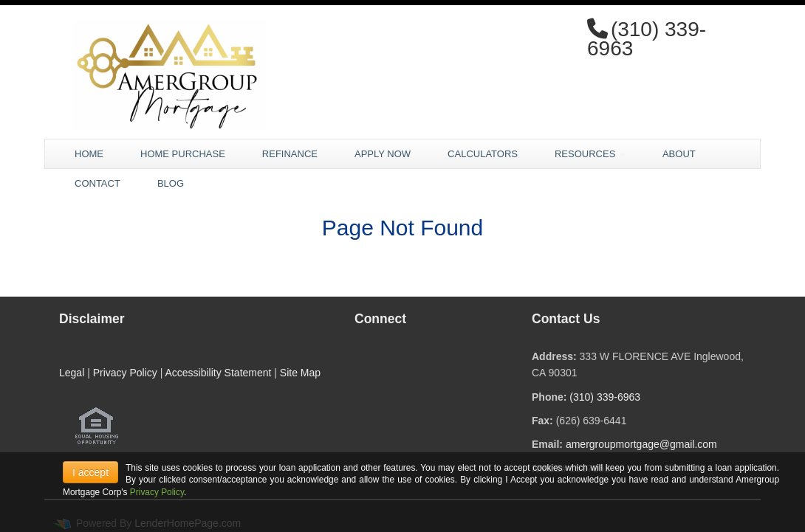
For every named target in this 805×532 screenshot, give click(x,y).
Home (89, 154)
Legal (72, 373)
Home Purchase (183, 154)
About (679, 154)
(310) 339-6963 (605, 397)
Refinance (290, 154)
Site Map (300, 373)
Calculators (483, 154)
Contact (97, 183)
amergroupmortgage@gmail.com (641, 444)
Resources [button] (590, 154)
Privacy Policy (125, 373)
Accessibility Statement (218, 373)
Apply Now (383, 154)
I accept (90, 472)
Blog (171, 183)
